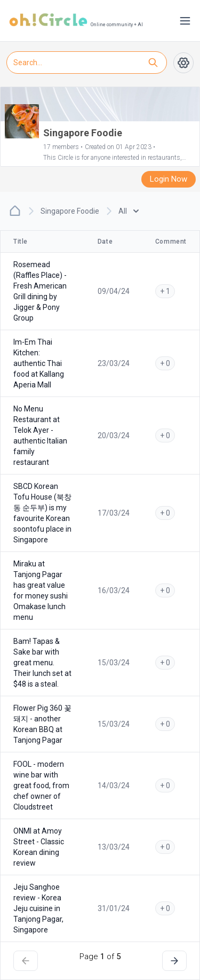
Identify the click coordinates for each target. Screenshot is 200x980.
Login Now (169, 179)
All (129, 211)
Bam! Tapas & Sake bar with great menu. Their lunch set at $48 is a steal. (42, 663)
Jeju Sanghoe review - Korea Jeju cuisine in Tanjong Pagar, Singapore (38, 908)
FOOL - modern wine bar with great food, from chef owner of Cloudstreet (41, 785)
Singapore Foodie (70, 211)
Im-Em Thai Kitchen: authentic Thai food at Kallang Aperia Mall (39, 363)
